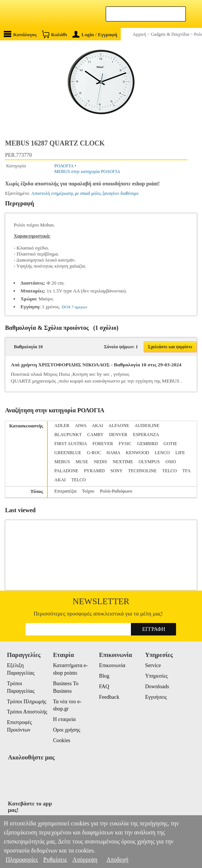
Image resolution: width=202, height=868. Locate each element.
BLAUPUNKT (68, 435)
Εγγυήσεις (156, 697)
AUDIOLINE (147, 426)
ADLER (62, 426)
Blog (104, 676)
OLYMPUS (149, 462)
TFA (186, 471)
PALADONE (67, 471)
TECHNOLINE (143, 471)
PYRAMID (94, 471)
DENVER (118, 435)
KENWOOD (137, 453)
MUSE (82, 462)
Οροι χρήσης (67, 730)
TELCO (169, 471)
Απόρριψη (85, 860)
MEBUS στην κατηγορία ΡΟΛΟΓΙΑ (87, 171)
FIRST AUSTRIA (71, 444)
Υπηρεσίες (156, 676)
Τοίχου (88, 491)
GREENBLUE (68, 453)
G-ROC (94, 453)
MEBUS (62, 462)
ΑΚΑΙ (60, 480)
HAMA (113, 453)
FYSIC (125, 444)
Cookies (62, 740)
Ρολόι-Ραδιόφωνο (116, 491)
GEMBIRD (147, 444)
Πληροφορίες (22, 860)
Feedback (109, 697)
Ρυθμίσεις (55, 860)
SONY (116, 471)
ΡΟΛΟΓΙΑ (64, 166)
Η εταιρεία (64, 719)
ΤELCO (78, 480)
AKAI (97, 426)
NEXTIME (123, 462)
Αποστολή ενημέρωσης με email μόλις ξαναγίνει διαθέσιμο (85, 193)
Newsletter (101, 601)
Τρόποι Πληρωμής (27, 702)
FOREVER (103, 444)
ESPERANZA (146, 435)
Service (153, 665)
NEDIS (100, 462)
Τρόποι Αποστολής (27, 712)
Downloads (157, 687)
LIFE (180, 453)
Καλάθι (54, 34)
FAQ (104, 687)
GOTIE (170, 444)
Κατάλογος (20, 34)
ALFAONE (119, 426)
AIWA (81, 426)
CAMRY (95, 435)
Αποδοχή (118, 860)
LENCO (162, 453)
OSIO (171, 462)
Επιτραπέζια (66, 491)
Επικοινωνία (112, 665)
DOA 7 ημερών (74, 307)
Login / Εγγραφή (95, 34)
